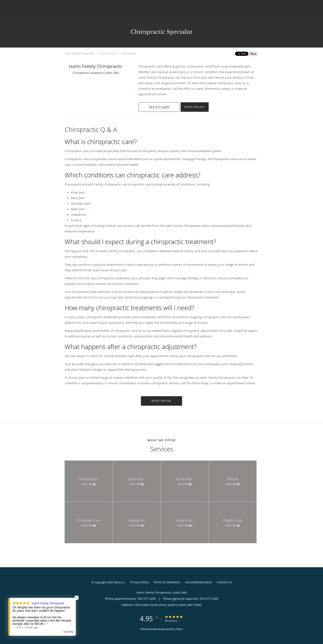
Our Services (108, 53)
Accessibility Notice (199, 582)
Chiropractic (129, 53)
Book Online (195, 107)
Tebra (179, 629)
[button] (159, 107)
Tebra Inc (119, 582)
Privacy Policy (139, 582)
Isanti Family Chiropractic (80, 53)
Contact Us (224, 582)
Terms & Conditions (167, 582)
